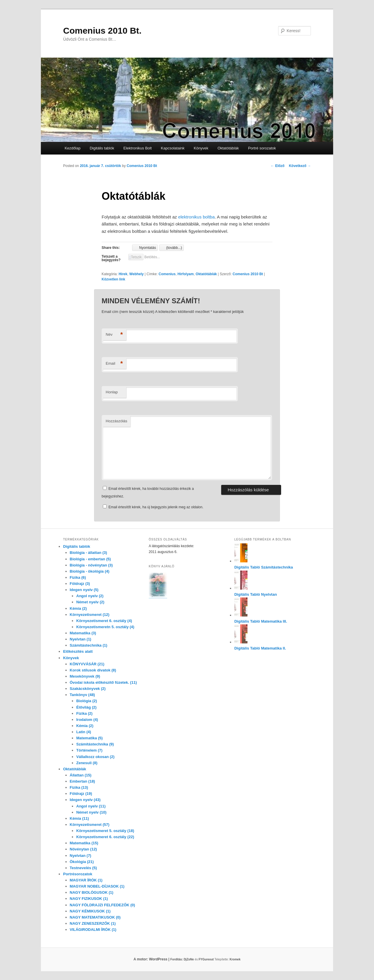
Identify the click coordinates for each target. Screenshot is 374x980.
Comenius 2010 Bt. (102, 31)
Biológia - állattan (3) (89, 553)
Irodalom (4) (87, 720)
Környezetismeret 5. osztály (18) (105, 831)
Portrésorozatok (78, 874)
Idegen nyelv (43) (85, 800)
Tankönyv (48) (82, 695)
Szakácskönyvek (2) (88, 689)
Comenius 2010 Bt (142, 166)
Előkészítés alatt (78, 651)
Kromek (235, 959)
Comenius (167, 274)
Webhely (137, 274)
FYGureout (206, 959)
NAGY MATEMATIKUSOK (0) (95, 917)
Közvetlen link (114, 279)
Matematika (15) (84, 843)
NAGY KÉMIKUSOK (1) (90, 911)
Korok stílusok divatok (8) (93, 670)
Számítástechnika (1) (89, 645)
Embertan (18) (83, 781)
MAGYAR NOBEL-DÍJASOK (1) (97, 886)
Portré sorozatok (262, 148)
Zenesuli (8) (87, 763)
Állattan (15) (81, 775)
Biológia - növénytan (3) (91, 565)
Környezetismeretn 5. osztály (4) (105, 627)
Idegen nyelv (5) (84, 590)
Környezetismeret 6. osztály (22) (105, 837)
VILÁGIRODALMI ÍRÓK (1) (93, 930)
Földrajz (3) (80, 584)
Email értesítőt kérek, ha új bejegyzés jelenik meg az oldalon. (156, 507)
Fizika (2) (84, 713)
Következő (300, 166)
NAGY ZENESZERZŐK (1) (93, 923)
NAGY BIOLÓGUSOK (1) (92, 892)
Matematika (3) (83, 633)
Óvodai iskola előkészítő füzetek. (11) (103, 682)
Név (114, 335)
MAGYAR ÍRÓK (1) (86, 880)
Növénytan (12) (83, 849)
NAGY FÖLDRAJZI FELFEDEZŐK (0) (103, 905)
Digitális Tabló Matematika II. (260, 648)
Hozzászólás (117, 421)
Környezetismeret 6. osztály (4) (104, 621)
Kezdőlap (72, 148)
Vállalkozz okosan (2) (95, 757)
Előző (277, 166)
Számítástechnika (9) (95, 744)
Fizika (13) (79, 787)
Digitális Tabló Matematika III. (261, 621)
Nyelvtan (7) (81, 856)
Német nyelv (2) (90, 602)
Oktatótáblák (228, 148)
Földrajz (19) (81, 794)
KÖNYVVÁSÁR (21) (87, 664)
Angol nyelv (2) (90, 596)
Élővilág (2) (86, 707)
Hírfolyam (186, 274)
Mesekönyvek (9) (85, 676)
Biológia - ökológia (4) (90, 571)
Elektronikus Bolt (137, 148)
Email (114, 364)
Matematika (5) (89, 738)
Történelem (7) (89, 750)
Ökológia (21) (82, 862)
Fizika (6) (78, 577)
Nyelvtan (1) (81, 639)
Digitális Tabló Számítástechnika (264, 567)
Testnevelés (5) (83, 868)
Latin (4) (84, 732)
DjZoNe (189, 959)
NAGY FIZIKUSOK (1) (89, 899)
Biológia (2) (87, 701)
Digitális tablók (102, 148)
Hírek (123, 274)
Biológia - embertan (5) (90, 559)
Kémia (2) (78, 608)
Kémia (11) (79, 818)
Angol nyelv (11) (91, 806)
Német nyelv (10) (91, 812)
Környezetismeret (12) (90, 615)
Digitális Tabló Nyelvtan (256, 594)
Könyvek (201, 148)
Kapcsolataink (173, 148)
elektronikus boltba (196, 217)
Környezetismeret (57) (90, 825)
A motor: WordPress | (159, 959)
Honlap (112, 392)
